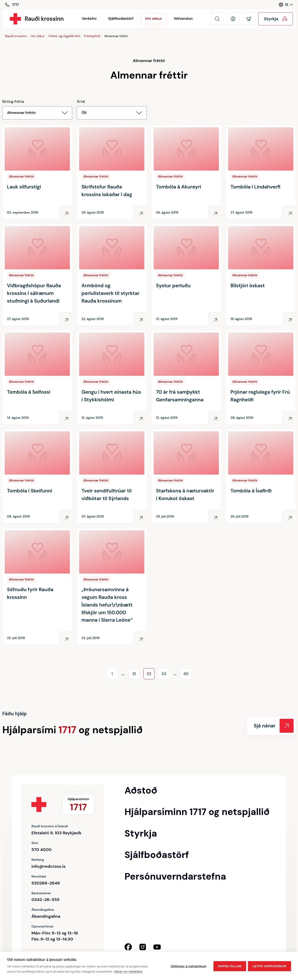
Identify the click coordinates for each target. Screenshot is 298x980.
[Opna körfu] (249, 19)
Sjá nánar (274, 726)
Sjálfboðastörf (121, 18)
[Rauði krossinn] (37, 19)
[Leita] (217, 19)
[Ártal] (112, 113)
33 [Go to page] (164, 674)
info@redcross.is (48, 866)
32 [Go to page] (149, 674)
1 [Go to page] (112, 674)
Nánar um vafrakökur (128, 972)
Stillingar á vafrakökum (188, 966)
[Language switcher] (286, 5)
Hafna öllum (229, 966)
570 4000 (42, 850)
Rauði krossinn (16, 36)
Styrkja (276, 19)
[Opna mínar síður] (233, 19)
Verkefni (89, 18)
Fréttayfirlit (92, 36)
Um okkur (38, 36)
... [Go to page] (123, 674)
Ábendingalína (46, 916)
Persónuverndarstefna (175, 876)
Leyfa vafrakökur (269, 966)
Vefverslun (183, 18)
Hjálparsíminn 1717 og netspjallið (197, 812)
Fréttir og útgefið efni (64, 36)
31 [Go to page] (134, 674)
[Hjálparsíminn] (12, 5)
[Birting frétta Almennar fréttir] (37, 113)
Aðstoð (141, 790)
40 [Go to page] (186, 674)
